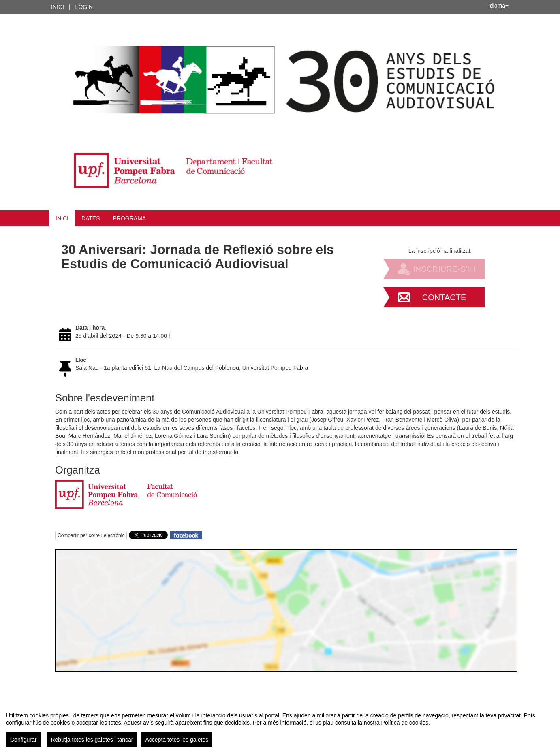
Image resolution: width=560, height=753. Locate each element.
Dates (91, 218)
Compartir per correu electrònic (91, 535)
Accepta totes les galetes (177, 740)
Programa (130, 218)
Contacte (444, 297)
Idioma (498, 6)
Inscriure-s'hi (444, 269)
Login (84, 7)
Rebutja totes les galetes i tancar (92, 740)
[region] (280, 726)
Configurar (23, 740)
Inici (58, 7)
